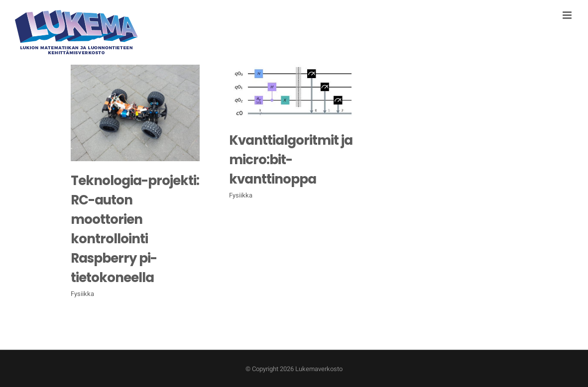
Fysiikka (82, 294)
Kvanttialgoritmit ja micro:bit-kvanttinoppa (291, 160)
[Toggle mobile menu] (568, 15)
